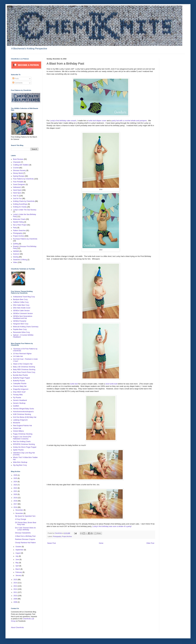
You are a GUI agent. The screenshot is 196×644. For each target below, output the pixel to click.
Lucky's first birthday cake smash (63, 121)
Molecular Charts (19, 219)
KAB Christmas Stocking (22, 414)
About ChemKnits (17, 628)
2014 (16, 583)
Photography (57, 536)
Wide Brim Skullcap (20, 462)
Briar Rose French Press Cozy (24, 372)
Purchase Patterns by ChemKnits (25, 239)
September (20, 550)
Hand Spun (17, 193)
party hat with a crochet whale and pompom (129, 121)
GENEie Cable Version (21, 311)
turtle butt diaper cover (98, 121)
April (17, 566)
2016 (16, 507)
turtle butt (74, 384)
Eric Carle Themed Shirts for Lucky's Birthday (25, 529)
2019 (16, 498)
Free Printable (18, 182)
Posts (16, 79)
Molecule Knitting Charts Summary (26, 327)
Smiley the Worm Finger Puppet (25, 447)
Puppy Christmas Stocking (23, 434)
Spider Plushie (18, 450)
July (17, 556)
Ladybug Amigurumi (20, 420)
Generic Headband (20, 400)
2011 (16, 592)
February (19, 572)
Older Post (150, 543)
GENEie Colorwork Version (23, 313)
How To (16, 196)
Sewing (16, 257)
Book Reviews (18, 159)
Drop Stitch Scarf (19, 392)
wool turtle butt (112, 384)
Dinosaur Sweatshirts (23, 533)
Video (15, 262)
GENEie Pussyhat (20, 321)
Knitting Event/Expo (20, 204)
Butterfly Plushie (19, 381)
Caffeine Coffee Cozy (21, 302)
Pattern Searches (19, 231)
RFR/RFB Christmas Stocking (24, 444)
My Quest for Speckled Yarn (25, 516)
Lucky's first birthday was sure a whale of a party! (112, 526)
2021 (16, 491)
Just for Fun (17, 199)
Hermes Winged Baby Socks (24, 409)
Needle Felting (18, 222)
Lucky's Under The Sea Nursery (25, 210)
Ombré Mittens (18, 431)
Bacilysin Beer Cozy (20, 299)
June (17, 560)
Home (101, 543)
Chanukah (17, 162)
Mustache (17, 423)
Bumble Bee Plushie (20, 375)
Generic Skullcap (19, 403)
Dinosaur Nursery (19, 170)
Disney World (18, 173)
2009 (16, 599)
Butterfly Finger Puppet (21, 378)
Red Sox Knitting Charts (22, 442)
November (20, 513)
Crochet (16, 168)
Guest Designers (19, 184)
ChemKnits (59, 533)
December (20, 510)
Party (15, 228)
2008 (16, 602)
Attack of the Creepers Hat (23, 364)
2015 (16, 580)
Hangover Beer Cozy (21, 324)
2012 (16, 589)
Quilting (16, 244)
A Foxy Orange (21, 519)
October (19, 547)
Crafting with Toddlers (21, 165)
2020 (16, 494)
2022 (16, 488)
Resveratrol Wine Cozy (21, 332)
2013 (16, 586)
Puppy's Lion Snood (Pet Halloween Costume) (22, 438)
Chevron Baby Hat (20, 386)
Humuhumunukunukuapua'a (23, 412)
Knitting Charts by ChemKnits (24, 201)
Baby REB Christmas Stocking (24, 370)
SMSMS (16, 251)
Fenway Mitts (18, 395)
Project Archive (67, 536)
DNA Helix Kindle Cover (22, 308)
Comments (17, 83)
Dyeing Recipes (19, 176)
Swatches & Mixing (20, 260)
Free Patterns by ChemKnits (23, 179)
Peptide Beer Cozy (20, 329)
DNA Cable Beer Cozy (21, 305)
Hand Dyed (17, 190)
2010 (16, 596)
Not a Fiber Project (20, 225)
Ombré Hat (17, 428)
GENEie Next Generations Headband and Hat (23, 317)
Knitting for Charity (20, 207)
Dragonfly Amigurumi (21, 389)
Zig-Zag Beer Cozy (20, 465)
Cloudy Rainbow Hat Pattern (25, 543)
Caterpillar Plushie (20, 384)
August (18, 553)
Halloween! (17, 187)
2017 (16, 504)
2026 (16, 475)
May (17, 563)
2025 (16, 478)
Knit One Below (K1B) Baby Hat (25, 417)
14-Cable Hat (18, 356)
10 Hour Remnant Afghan (22, 354)
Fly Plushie (17, 398)
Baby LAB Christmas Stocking (24, 367)
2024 (16, 482)
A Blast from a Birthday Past (25, 536)
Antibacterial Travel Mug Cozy (24, 297)
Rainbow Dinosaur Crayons (25, 539)
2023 (16, 485)
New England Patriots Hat (22, 426)
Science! (16, 254)
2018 (16, 501)
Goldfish (16, 406)
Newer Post (52, 543)
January (19, 575)
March (18, 569)
